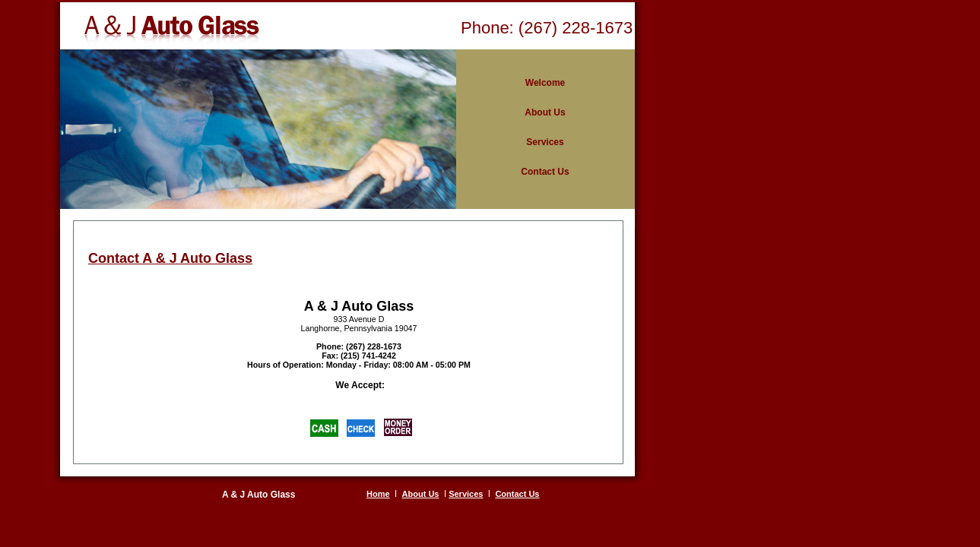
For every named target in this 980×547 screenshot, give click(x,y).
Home (378, 494)
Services (466, 494)
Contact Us (517, 494)
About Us (421, 494)
